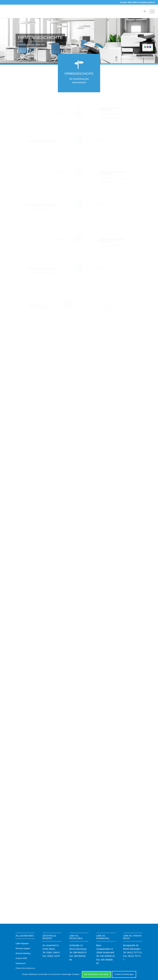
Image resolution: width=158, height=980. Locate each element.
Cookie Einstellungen (124, 974)
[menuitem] (145, 11)
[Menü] (151, 11)
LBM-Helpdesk (22, 943)
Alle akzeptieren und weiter (96, 974)
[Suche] (145, 11)
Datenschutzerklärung (25, 968)
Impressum (21, 963)
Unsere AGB (21, 958)
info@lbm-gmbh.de (147, 2)
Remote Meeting (23, 953)
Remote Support (23, 948)
